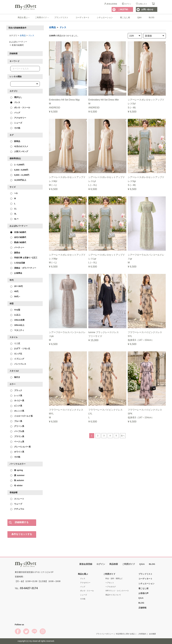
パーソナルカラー (18, 464)
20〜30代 (16, 286)
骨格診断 (14, 492)
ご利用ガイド (41, 17)
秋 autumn (17, 480)
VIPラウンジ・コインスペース (117, 591)
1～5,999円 (17, 165)
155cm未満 (17, 320)
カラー (13, 384)
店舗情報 (142, 608)
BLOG (152, 17)
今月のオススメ (19, 146)
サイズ (13, 187)
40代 (14, 291)
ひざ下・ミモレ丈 (20, 349)
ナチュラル (17, 509)
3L (13, 214)
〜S (14, 193)
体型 (12, 303)
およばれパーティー (19, 226)
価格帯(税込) (15, 158)
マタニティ (17, 330)
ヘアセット (110, 583)
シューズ (16, 123)
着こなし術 (125, 17)
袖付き (15, 377)
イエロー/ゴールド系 (22, 416)
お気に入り (143, 4)
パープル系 (17, 431)
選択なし (16, 97)
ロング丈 (16, 354)
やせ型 (15, 310)
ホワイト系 (17, 452)
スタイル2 (14, 371)
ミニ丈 (15, 343)
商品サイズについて (113, 595)
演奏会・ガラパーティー (23, 268)
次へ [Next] (123, 435)
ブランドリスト (61, 17)
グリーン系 (17, 426)
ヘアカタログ (111, 587)
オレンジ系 (17, 411)
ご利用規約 (142, 634)
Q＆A (142, 564)
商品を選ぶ (23, 17)
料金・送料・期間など (114, 579)
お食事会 (16, 273)
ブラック (16, 390)
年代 (12, 280)
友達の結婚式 (18, 232)
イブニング (17, 359)
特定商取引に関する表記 (125, 634)
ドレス (31, 35)
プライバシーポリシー (104, 634)
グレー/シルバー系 (21, 447)
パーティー (17, 247)
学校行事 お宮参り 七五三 (24, 258)
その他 (15, 128)
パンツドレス (18, 364)
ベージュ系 (17, 441)
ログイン (128, 4)
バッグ (15, 113)
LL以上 (15, 315)
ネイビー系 (17, 401)
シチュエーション (105, 17)
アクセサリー (18, 118)
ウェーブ (16, 504)
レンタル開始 (16, 76)
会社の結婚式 (18, 237)
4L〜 (14, 219)
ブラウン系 (17, 436)
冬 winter (16, 485)
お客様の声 (143, 593)
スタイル (14, 337)
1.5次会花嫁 (18, 263)
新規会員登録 (112, 4)
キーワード (15, 61)
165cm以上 (17, 325)
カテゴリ (14, 91)
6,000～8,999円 (19, 170)
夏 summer (17, 475)
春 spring (17, 470)
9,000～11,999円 (20, 175)
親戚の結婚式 (18, 242)
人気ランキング (19, 151)
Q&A (139, 17)
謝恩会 (15, 252)
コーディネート (83, 17)
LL (13, 209)
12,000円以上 (18, 180)
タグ (12, 135)
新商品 (15, 141)
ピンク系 (16, 406)
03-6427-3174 (29, 588)
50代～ (15, 296)
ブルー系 (16, 421)
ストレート (17, 499)
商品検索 (114, 564)
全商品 (23, 35)
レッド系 (16, 395)
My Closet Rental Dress (26, 7)
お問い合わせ (147, 9)
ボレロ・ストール (20, 108)
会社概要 (152, 634)
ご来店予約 (123, 9)
